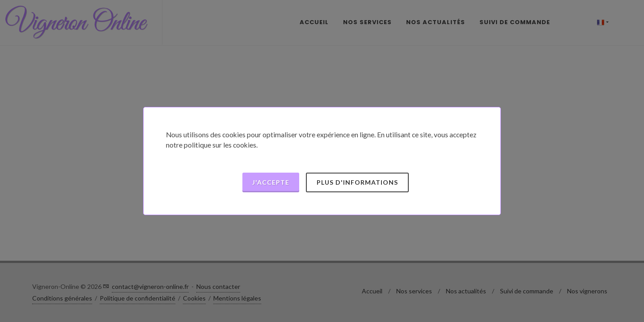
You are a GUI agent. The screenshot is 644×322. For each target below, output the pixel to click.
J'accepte (271, 182)
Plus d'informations (357, 182)
